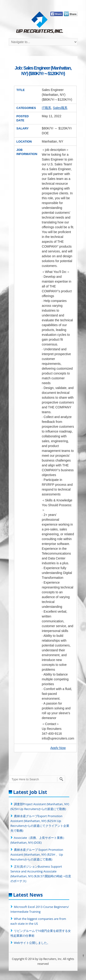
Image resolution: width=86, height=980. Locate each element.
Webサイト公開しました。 (32, 943)
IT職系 (46, 108)
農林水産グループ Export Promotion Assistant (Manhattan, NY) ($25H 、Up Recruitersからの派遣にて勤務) (37, 854)
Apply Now (58, 748)
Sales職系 (60, 108)
